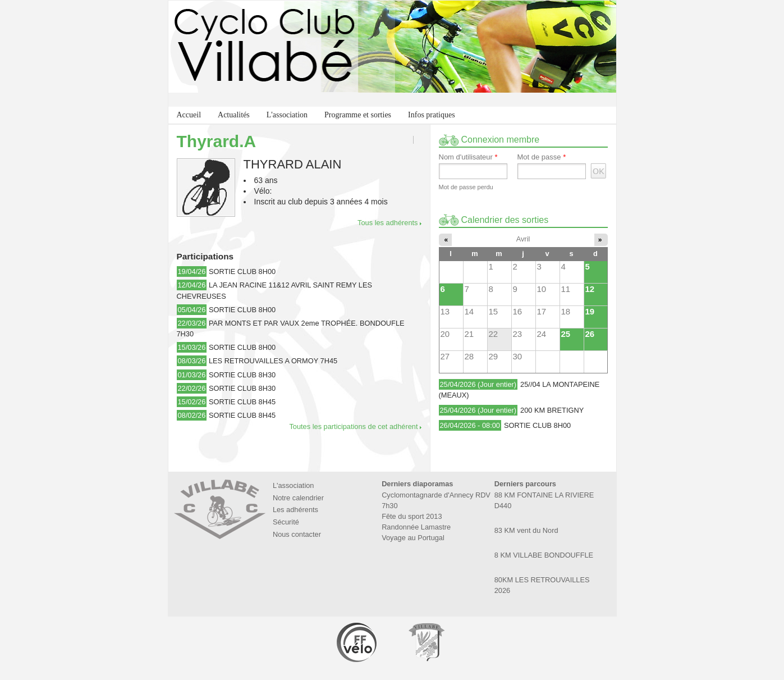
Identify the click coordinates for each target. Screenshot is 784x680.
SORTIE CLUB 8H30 (242, 375)
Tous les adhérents (388, 223)
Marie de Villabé (427, 642)
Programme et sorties (358, 115)
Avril (523, 239)
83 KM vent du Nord (526, 530)
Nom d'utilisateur (468, 157)
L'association (287, 115)
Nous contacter (297, 534)
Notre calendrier (298, 498)
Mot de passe (542, 157)
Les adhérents (295, 510)
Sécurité (286, 522)
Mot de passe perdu (466, 187)
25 (566, 334)
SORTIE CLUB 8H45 (242, 402)
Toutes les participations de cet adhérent (353, 426)
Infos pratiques (432, 115)
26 (590, 334)
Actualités (234, 115)
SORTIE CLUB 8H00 (242, 271)
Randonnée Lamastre (416, 527)
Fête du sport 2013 (412, 516)
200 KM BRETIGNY (552, 410)
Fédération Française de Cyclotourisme (357, 642)
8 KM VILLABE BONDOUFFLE (544, 555)
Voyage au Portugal (413, 538)
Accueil (189, 115)
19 (590, 311)
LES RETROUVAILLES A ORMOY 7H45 (273, 361)
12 (590, 289)
